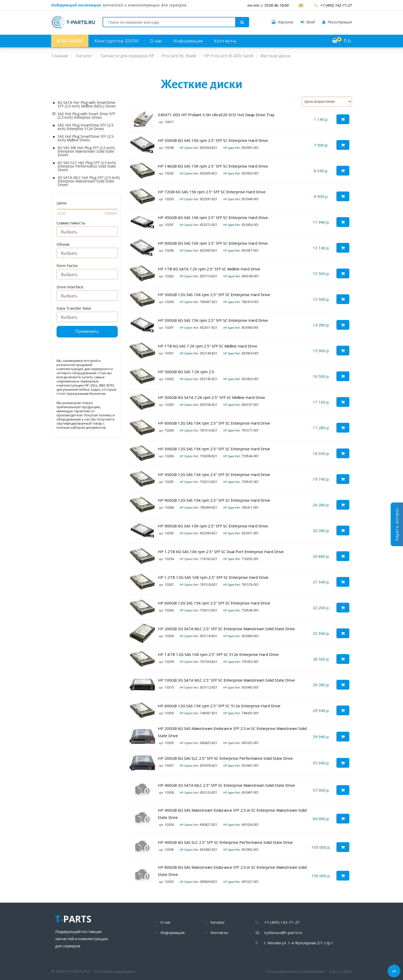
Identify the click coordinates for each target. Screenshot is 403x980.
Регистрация (337, 22)
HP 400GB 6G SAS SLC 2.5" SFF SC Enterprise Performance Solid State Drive (225, 842)
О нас (156, 41)
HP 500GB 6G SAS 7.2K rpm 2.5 (186, 372)
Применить (87, 331)
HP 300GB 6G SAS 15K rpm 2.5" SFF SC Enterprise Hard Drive (213, 320)
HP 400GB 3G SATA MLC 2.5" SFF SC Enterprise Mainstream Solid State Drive (226, 785)
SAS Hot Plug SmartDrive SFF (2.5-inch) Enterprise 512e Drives (86, 127)
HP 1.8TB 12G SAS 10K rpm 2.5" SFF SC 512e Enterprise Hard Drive (218, 654)
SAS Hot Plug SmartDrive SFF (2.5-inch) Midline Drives (86, 138)
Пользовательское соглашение (295, 971)
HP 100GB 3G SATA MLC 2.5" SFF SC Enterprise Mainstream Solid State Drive (226, 680)
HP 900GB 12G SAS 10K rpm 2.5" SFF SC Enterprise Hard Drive (214, 500)
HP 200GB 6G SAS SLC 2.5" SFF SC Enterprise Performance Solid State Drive (226, 758)
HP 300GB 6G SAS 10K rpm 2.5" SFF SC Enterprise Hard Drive (213, 140)
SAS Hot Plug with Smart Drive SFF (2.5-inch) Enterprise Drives (86, 116)
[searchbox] (89, 232)
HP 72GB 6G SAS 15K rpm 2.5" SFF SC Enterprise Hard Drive (212, 192)
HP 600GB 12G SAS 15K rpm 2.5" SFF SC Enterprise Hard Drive (214, 603)
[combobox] (87, 232)
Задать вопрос (397, 524)
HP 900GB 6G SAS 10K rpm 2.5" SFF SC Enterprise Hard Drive (213, 526)
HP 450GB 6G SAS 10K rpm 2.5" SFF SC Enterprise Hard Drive (213, 217)
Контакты (225, 41)
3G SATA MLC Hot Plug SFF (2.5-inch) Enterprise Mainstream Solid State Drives (89, 181)
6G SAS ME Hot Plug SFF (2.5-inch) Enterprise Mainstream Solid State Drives (86, 151)
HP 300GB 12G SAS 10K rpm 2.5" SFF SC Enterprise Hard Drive (214, 295)
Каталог (218, 922)
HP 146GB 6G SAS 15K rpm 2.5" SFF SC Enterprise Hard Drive (213, 166)
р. (342, 40)
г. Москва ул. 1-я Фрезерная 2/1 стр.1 (299, 943)
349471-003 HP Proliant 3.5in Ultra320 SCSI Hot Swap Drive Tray (216, 115)
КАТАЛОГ (70, 41)
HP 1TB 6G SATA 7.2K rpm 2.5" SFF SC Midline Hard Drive (209, 269)
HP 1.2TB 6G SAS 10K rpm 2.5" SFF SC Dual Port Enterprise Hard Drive (221, 552)
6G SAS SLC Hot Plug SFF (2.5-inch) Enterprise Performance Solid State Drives (87, 166)
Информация (188, 41)
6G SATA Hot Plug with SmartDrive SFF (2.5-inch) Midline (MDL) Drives (87, 104)
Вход (308, 22)
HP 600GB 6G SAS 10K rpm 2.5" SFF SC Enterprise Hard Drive (213, 243)
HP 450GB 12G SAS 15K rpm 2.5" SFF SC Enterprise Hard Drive (214, 474)
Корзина (282, 22)
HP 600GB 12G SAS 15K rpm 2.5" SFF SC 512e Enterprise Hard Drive (219, 706)
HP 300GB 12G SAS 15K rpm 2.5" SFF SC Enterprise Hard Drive (214, 449)
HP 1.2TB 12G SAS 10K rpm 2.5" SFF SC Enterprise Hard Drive (213, 577)
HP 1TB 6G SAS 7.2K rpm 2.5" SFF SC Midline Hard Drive (208, 346)
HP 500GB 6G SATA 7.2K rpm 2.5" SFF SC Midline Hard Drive (211, 397)
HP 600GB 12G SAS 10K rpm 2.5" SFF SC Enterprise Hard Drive (214, 423)
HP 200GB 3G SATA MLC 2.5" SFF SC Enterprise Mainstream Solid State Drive (226, 629)
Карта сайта (341, 971)
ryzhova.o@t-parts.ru (283, 932)
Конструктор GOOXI (117, 41)
